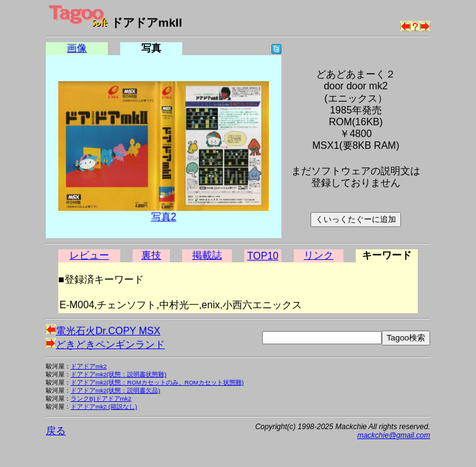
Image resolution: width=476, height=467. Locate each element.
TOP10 (263, 256)
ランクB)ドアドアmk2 (101, 398)
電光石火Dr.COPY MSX (103, 331)
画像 (77, 48)
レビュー (89, 255)
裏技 (151, 255)
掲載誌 (207, 255)
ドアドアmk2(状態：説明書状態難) (119, 374)
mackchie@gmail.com (394, 435)
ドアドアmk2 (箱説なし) (104, 407)
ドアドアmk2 (89, 366)
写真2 (164, 217)
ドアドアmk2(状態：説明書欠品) (116, 390)
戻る (56, 431)
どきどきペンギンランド (105, 345)
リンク (319, 255)
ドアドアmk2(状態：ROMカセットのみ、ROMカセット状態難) (157, 382)
